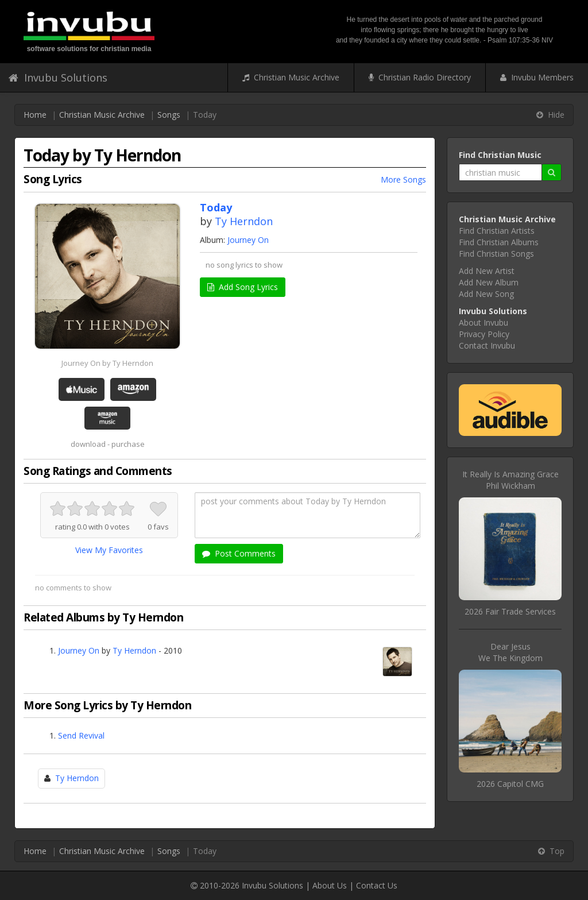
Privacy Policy (484, 334)
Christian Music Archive (291, 77)
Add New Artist (487, 271)
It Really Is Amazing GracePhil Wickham (510, 480)
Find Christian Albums (499, 242)
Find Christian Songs (496, 254)
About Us (330, 885)
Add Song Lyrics (243, 287)
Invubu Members (537, 77)
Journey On (248, 240)
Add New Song (486, 294)
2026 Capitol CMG (510, 784)
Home (35, 115)
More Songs (403, 179)
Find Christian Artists (497, 231)
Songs (169, 115)
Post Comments (239, 553)
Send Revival (81, 735)
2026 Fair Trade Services (510, 611)
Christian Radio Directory (420, 77)
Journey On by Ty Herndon (107, 363)
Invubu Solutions (58, 78)
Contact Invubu (487, 345)
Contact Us (377, 885)
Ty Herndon (244, 221)
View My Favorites (109, 550)
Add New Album (489, 282)
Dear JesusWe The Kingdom (510, 652)
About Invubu (483, 322)
